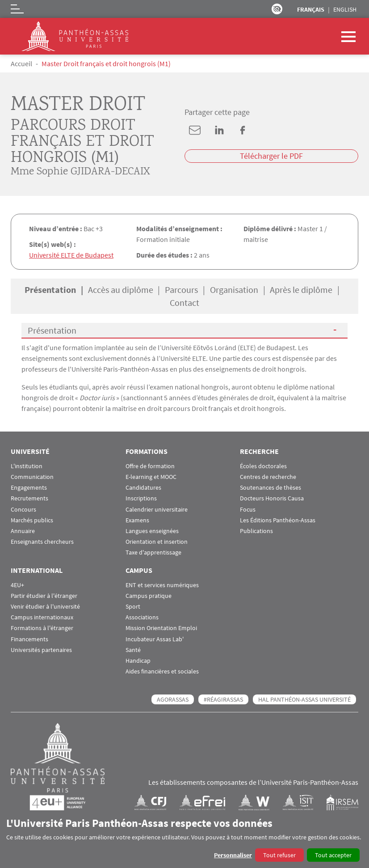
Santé (133, 650)
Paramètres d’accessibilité (277, 9)
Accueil (21, 64)
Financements (29, 639)
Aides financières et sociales (162, 671)
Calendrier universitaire (157, 510)
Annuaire (23, 531)
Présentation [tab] (50, 290)
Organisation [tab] (234, 290)
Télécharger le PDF (271, 156)
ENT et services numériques (162, 585)
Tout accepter (333, 855)
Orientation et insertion (157, 542)
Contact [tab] (184, 303)
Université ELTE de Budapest (71, 255)
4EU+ (17, 585)
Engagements (29, 488)
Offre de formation (150, 466)
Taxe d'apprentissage (153, 553)
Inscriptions (141, 498)
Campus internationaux (42, 617)
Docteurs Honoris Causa (272, 498)
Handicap (138, 661)
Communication (32, 477)
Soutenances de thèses (270, 488)
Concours (23, 510)
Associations (142, 617)
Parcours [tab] (181, 290)
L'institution (27, 466)
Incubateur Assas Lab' (155, 639)
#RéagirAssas (223, 699)
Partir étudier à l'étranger (44, 596)
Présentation (52, 330)
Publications (256, 531)
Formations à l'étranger (42, 628)
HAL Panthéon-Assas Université (304, 699)
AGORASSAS (173, 699)
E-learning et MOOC (151, 477)
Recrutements (29, 498)
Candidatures (143, 488)
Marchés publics (32, 520)
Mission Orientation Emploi (161, 628)
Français (311, 9)
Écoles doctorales (263, 466)
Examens (137, 520)
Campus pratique (149, 596)
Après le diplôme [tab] (301, 290)
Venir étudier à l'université (45, 607)
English (345, 9)
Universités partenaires (41, 650)
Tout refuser (279, 855)
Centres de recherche (268, 477)
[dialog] (184, 839)
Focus (248, 510)
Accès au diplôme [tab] (121, 290)
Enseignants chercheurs (42, 542)
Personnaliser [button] (233, 855)
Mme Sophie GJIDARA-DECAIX (80, 172)
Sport (133, 607)
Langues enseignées (152, 531)
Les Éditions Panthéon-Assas (278, 520)
